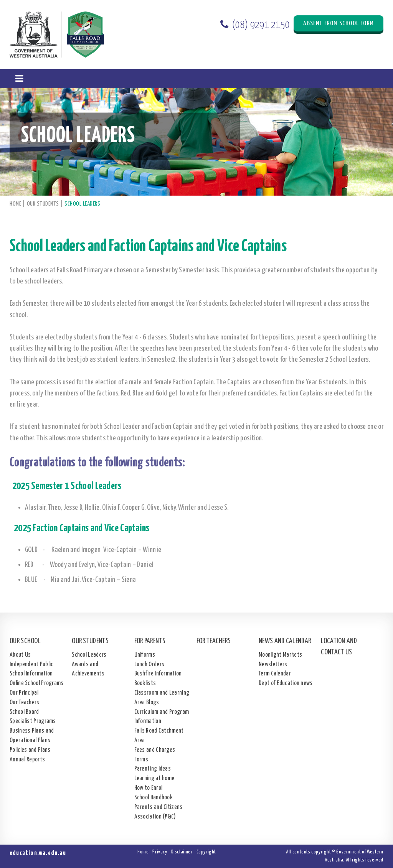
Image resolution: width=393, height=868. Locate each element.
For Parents (150, 641)
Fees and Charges (155, 750)
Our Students (90, 641)
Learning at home (154, 778)
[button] (19, 79)
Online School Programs (37, 683)
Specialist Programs (33, 721)
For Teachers (214, 641)
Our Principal (24, 693)
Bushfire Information (158, 674)
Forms (141, 760)
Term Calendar (275, 674)
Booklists (145, 683)
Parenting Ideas (153, 769)
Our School (25, 641)
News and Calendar (285, 641)
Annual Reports (27, 760)
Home (143, 852)
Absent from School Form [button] (339, 24)
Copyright (206, 852)
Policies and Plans (30, 750)
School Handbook (154, 798)
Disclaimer (182, 852)
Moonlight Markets (280, 655)
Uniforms (145, 655)
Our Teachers (25, 702)
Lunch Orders (149, 665)
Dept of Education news (286, 683)
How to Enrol (149, 788)
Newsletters (273, 665)
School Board (24, 712)
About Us (20, 655)
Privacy (160, 852)
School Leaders (89, 655)
